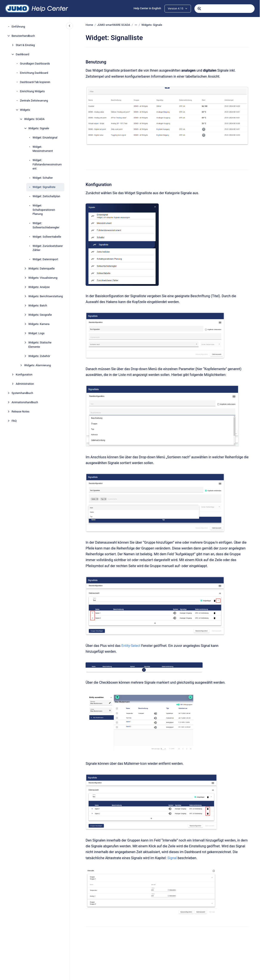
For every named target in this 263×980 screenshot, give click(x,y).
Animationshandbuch (25, 402)
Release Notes (21, 412)
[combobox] (225, 9)
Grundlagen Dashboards (35, 64)
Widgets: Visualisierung (43, 278)
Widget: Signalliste (44, 187)
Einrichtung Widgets (32, 91)
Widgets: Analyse (39, 287)
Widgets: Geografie (40, 315)
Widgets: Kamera (39, 324)
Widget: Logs (36, 333)
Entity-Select (131, 646)
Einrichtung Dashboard (34, 73)
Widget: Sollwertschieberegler (46, 225)
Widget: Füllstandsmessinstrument (47, 164)
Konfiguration (24, 375)
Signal (172, 858)
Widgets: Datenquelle (42, 268)
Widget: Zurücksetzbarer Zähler (48, 248)
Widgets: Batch (38, 305)
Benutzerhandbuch (23, 36)
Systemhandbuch (22, 393)
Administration (25, 384)
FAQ (14, 421)
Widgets (25, 110)
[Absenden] (199, 9)
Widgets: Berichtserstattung (46, 296)
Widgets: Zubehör (39, 356)
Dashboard (22, 54)
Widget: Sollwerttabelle (47, 237)
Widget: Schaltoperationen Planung (44, 210)
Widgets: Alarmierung (37, 365)
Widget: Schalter (43, 178)
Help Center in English (147, 8)
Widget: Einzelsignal (45, 138)
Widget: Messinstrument (43, 149)
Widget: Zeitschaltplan (46, 196)
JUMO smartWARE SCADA (114, 25)
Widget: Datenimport (45, 259)
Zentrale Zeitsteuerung (34, 101)
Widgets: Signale (39, 128)
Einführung (18, 27)
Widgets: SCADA (34, 119)
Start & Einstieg (25, 45)
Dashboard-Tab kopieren (35, 82)
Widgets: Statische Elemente (40, 345)
